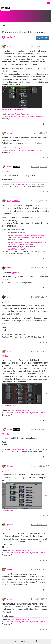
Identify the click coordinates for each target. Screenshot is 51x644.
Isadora (10, 463)
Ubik (9, 265)
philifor (10, 44)
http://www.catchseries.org (12, 114)
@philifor (6, 169)
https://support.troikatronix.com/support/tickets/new (26, 232)
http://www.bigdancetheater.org (33, 114)
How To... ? (10, 34)
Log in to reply (42, 35)
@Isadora (6, 527)
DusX (9, 198)
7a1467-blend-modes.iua (12, 107)
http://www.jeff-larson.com (21, 111)
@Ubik (5, 353)
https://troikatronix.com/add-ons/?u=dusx (31, 235)
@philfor (6, 468)
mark (9, 294)
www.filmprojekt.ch (20, 182)
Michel (10, 164)
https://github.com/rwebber (17, 246)
